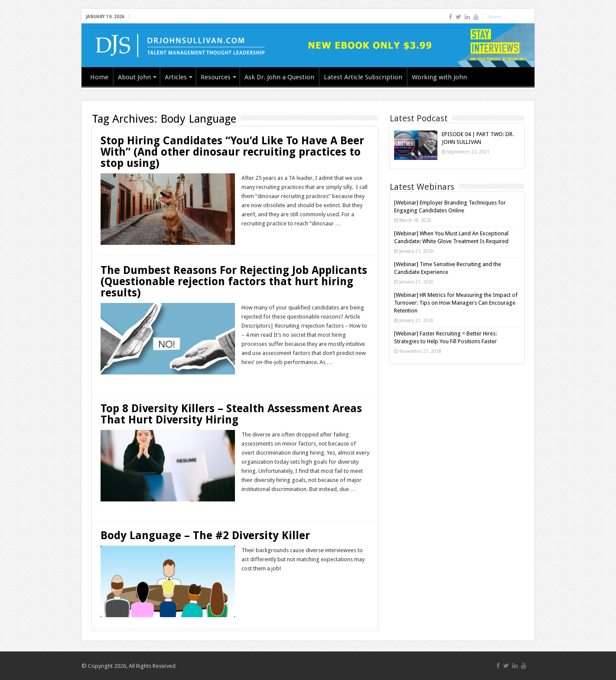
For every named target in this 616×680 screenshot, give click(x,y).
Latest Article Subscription (363, 77)
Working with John (439, 77)
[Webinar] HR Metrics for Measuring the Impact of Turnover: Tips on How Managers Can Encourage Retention (456, 303)
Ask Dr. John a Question (279, 77)
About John (134, 77)
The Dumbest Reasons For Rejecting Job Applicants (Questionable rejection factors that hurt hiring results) (234, 281)
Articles (176, 77)
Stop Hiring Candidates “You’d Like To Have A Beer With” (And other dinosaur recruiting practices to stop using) (232, 152)
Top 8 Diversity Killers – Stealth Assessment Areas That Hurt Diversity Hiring (231, 414)
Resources (216, 77)
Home (99, 77)
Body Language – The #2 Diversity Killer (205, 535)
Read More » (260, 239)
